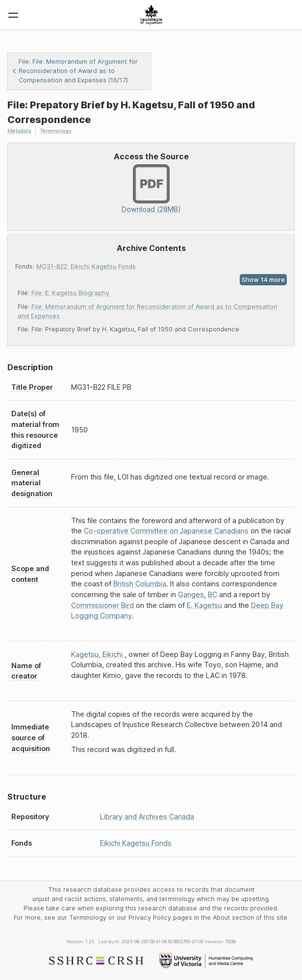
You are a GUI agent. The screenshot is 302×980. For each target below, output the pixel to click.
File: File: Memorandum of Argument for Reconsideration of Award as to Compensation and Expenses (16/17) (75, 71)
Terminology (56, 131)
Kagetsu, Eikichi (98, 654)
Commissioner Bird (102, 605)
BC (213, 594)
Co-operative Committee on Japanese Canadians (166, 531)
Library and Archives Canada (147, 817)
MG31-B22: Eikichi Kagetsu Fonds (86, 266)
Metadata (19, 131)
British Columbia (140, 584)
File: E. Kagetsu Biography (70, 293)
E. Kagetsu (204, 605)
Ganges (191, 594)
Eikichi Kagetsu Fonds (136, 843)
